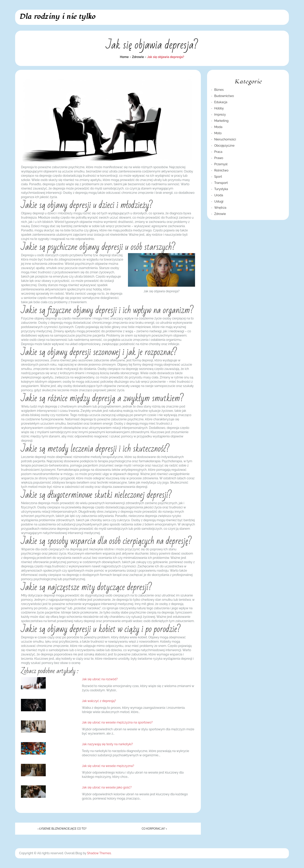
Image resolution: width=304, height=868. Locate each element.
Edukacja (221, 102)
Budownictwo (224, 96)
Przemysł (221, 164)
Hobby (219, 108)
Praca (218, 152)
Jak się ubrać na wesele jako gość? (107, 787)
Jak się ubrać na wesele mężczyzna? (108, 766)
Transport (221, 183)
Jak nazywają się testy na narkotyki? (108, 744)
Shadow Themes (99, 853)
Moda (218, 127)
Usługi (219, 201)
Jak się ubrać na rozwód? (100, 679)
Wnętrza (220, 208)
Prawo (219, 158)
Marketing (221, 121)
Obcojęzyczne (224, 146)
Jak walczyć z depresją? (99, 701)
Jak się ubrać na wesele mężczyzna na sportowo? (117, 722)
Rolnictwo (221, 170)
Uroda (219, 195)
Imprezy (220, 115)
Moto (218, 133)
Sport (218, 177)
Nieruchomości (225, 139)
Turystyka (221, 189)
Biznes (219, 90)
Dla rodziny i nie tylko (57, 17)
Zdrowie (220, 214)
